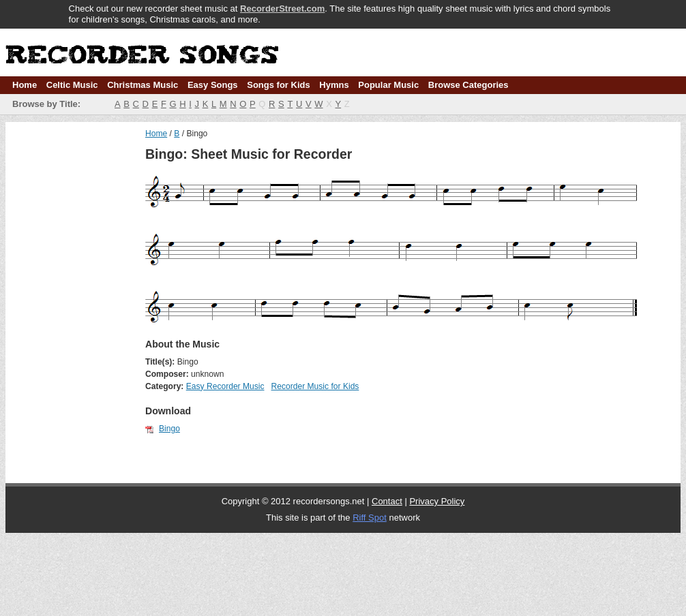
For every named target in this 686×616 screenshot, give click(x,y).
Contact (387, 501)
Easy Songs (213, 85)
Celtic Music (72, 85)
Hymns (334, 85)
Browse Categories (468, 85)
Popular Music (388, 85)
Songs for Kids (278, 85)
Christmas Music (143, 85)
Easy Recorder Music (225, 386)
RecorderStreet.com (282, 9)
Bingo (169, 429)
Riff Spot (370, 518)
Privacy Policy (437, 501)
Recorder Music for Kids (315, 386)
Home (25, 85)
